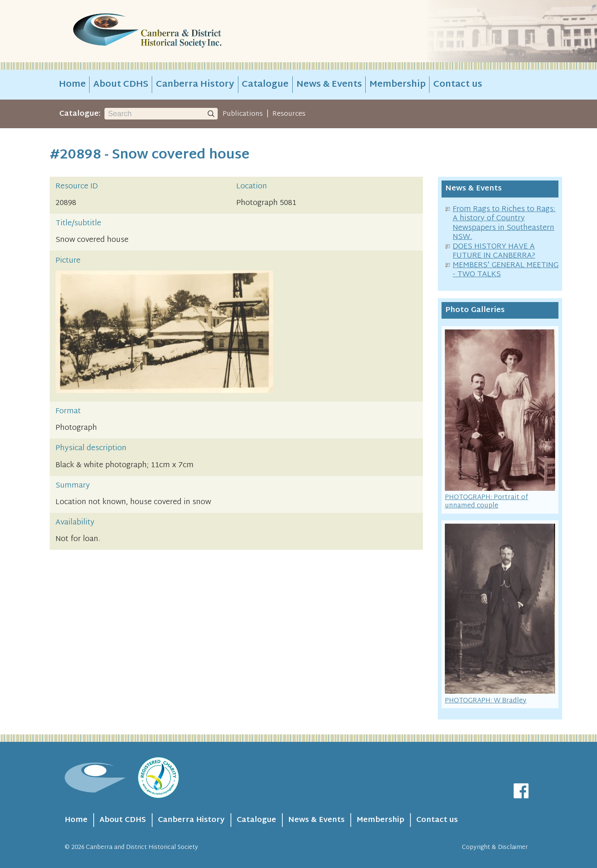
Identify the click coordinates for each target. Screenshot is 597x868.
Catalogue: (80, 114)
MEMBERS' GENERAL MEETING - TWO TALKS (506, 270)
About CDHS (121, 85)
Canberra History (195, 85)
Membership (398, 85)
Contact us (458, 85)
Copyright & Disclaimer (495, 847)
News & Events (329, 85)
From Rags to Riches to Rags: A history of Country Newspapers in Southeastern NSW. (504, 223)
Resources (289, 114)
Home (72, 85)
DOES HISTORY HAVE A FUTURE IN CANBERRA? (494, 251)
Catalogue (265, 85)
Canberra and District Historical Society (142, 847)
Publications (243, 114)
